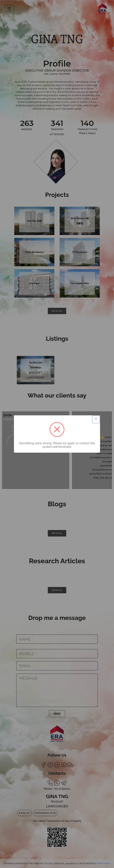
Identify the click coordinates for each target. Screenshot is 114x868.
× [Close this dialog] (96, 419)
